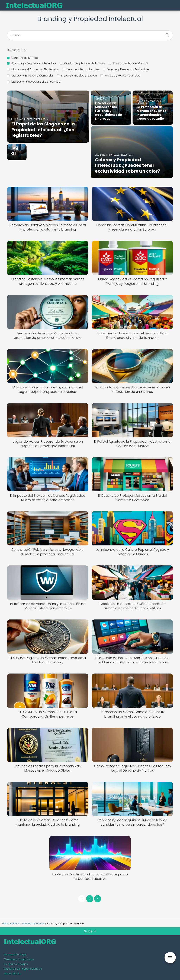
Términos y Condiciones (19, 959)
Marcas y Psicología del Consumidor (34, 82)
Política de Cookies (16, 964)
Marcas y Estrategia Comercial (30, 76)
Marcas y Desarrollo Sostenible (126, 69)
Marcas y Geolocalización (77, 76)
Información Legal (15, 955)
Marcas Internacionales (81, 69)
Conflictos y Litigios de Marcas (83, 63)
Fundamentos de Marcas (128, 63)
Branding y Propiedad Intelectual (32, 63)
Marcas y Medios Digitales (120, 76)
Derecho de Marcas (23, 58)
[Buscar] (166, 34)
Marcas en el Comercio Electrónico (33, 69)
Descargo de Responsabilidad (23, 969)
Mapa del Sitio (12, 974)
